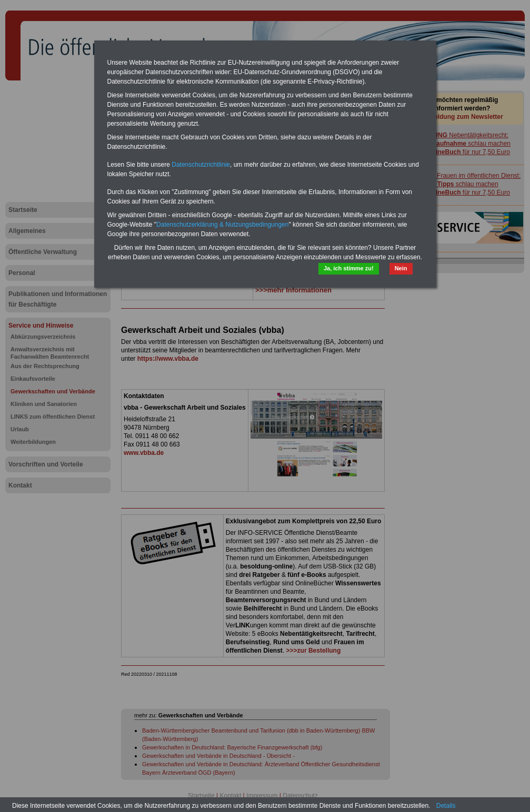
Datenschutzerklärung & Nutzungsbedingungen (223, 225)
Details (446, 806)
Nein (401, 268)
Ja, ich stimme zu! (349, 268)
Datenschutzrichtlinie (201, 165)
